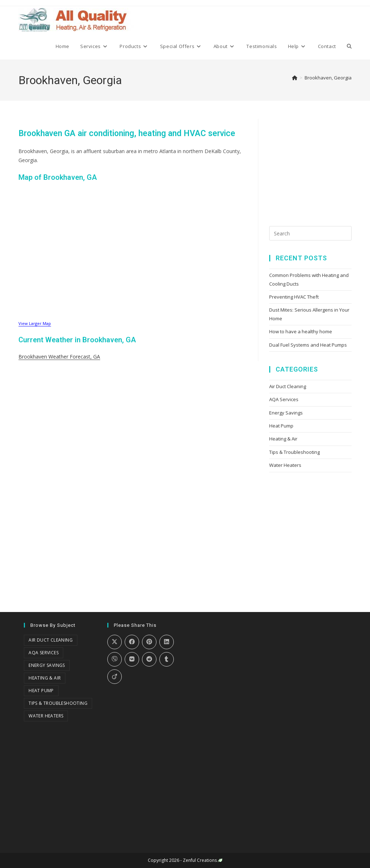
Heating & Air (283, 439)
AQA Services (284, 399)
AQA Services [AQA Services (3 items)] (44, 653)
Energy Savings (286, 413)
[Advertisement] (320, 164)
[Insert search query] (310, 233)
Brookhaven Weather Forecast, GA (59, 357)
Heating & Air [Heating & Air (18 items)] (45, 678)
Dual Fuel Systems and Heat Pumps (308, 345)
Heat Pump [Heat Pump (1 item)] (41, 691)
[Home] (295, 78)
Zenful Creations (200, 860)
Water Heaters (285, 465)
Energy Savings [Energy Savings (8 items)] (47, 665)
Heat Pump (281, 426)
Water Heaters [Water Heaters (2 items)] (46, 716)
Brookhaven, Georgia (328, 78)
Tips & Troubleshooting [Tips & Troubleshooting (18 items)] (58, 703)
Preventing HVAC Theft (294, 297)
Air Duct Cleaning (288, 386)
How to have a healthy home (301, 331)
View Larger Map (35, 323)
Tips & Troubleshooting (294, 452)
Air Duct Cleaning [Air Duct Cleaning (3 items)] (51, 640)
